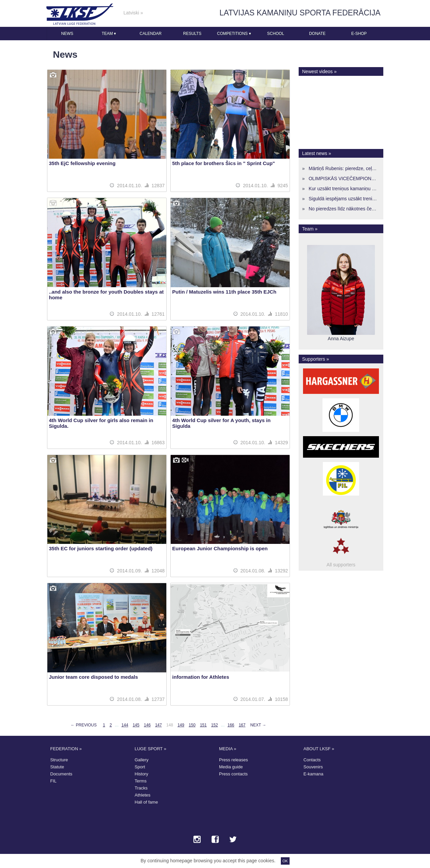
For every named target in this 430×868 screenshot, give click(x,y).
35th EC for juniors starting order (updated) (101, 548)
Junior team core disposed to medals (94, 677)
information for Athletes (201, 677)
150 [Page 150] (192, 725)
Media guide (231, 767)
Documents (61, 774)
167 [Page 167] (242, 725)
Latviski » (133, 13)
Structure (59, 760)
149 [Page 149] (181, 725)
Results (192, 34)
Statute (57, 767)
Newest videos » (319, 71)
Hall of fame (146, 802)
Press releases (233, 760)
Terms (141, 781)
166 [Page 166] (231, 725)
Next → (258, 725)
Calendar (150, 34)
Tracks (141, 788)
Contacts (312, 760)
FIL (54, 781)
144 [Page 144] (125, 725)
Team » (310, 229)
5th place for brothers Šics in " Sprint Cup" (224, 163)
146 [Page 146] (147, 725)
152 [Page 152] (215, 725)
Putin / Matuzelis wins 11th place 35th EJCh (224, 292)
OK (285, 861)
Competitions (234, 34)
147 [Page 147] (159, 725)
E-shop (359, 34)
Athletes (143, 795)
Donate (317, 34)
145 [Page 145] (136, 725)
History (141, 774)
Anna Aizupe (341, 339)
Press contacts (233, 774)
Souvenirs (313, 767)
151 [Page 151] (203, 725)
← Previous (83, 725)
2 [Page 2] (111, 725)
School (276, 34)
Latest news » (316, 153)
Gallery (142, 760)
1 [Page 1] (104, 725)
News (67, 34)
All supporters (341, 565)
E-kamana (313, 774)
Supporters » (315, 359)
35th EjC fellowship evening (82, 163)
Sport (140, 767)
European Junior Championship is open (220, 548)
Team (109, 34)
